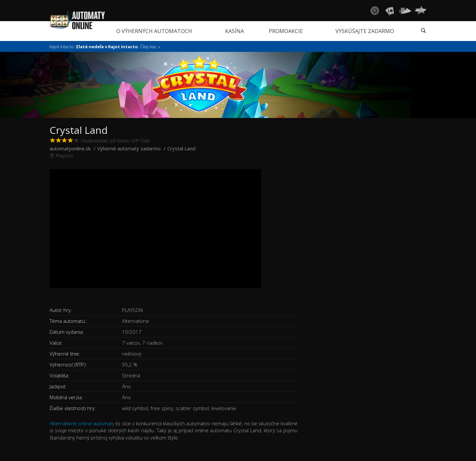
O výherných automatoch (154, 31)
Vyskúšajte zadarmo (365, 31)
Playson (64, 155)
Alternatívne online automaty (82, 423)
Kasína (235, 31)
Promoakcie (286, 31)
